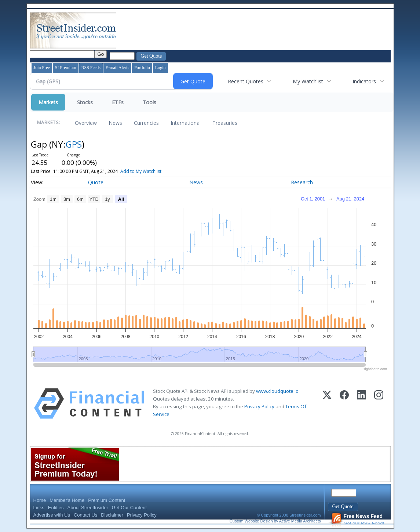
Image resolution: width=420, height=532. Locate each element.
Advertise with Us (52, 515)
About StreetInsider (88, 508)
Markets (48, 102)
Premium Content (107, 500)
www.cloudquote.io (277, 391)
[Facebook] (344, 403)
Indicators (364, 81)
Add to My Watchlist (151, 171)
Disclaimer (112, 515)
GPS (74, 144)
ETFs (118, 102)
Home (40, 500)
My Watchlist (308, 81)
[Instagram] (379, 403)
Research (302, 182)
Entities (56, 508)
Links (39, 508)
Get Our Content (129, 508)
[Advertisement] (251, 30)
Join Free (42, 68)
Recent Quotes (246, 81)
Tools (149, 102)
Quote (96, 182)
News (115, 123)
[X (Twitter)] (327, 403)
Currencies (146, 123)
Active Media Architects (300, 521)
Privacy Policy (259, 406)
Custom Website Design (251, 521)
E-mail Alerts (117, 68)
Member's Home (67, 500)
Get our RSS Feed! (358, 520)
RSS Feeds (91, 68)
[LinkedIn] (361, 403)
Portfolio (142, 68)
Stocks (85, 102)
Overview (86, 123)
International (186, 123)
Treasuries (225, 123)
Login (160, 68)
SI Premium (66, 68)
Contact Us (85, 515)
